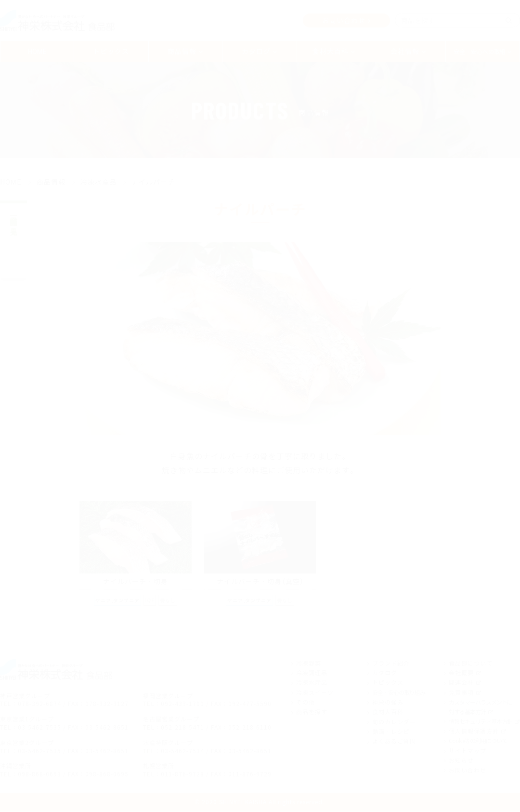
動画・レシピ (391, 732)
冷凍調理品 (312, 673)
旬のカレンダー (394, 722)
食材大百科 (388, 712)
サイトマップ (468, 751)
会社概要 (461, 673)
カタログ (385, 673)
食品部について (471, 663)
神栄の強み (388, 703)
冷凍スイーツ (315, 692)
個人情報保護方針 (474, 731)
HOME (37, 51)
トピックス (111, 51)
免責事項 (461, 692)
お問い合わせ (344, 20)
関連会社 (461, 683)
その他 (305, 703)
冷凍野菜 (309, 663)
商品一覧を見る (14, 221)
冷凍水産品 (312, 683)
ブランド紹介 (391, 663)
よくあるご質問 (394, 742)
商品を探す (312, 712)
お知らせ (461, 760)
